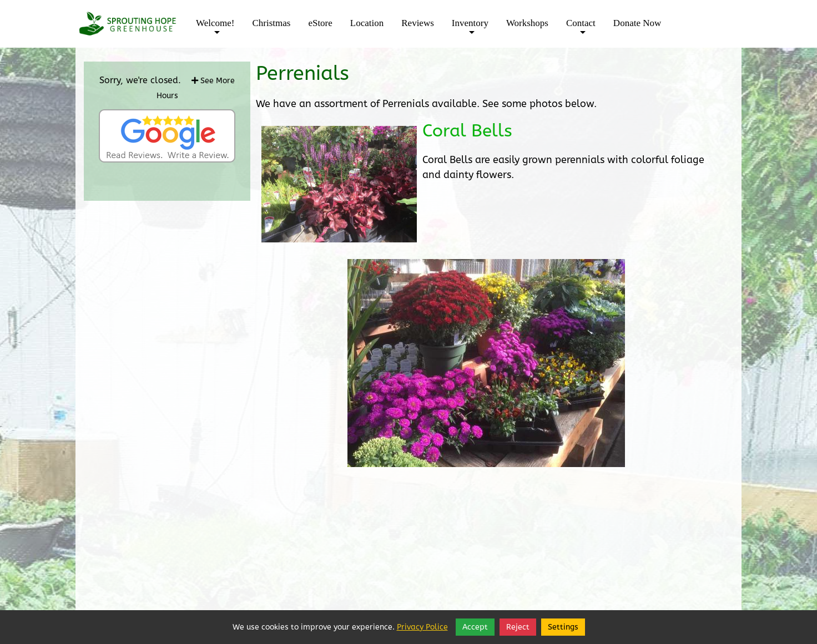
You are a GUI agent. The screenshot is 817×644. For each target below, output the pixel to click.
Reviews (418, 23)
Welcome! (215, 31)
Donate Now (637, 23)
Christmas (271, 23)
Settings (563, 627)
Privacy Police (422, 627)
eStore (320, 23)
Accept (475, 627)
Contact (581, 31)
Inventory (470, 31)
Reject (518, 627)
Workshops (527, 23)
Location (367, 23)
